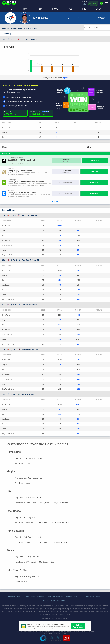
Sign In (65, 78)
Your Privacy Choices (34, 596)
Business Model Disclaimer (55, 601)
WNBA (99, 9)
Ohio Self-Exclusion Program (55, 633)
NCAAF (25, 9)
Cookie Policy (72, 596)
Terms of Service (55, 596)
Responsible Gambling (92, 596)
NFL (10, 9)
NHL (84, 9)
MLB (70, 9)
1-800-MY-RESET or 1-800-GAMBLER (49, 631)
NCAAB (55, 9)
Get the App (93, 3)
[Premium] (101, 4)
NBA (40, 9)
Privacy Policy (15, 596)
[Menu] (107, 3)
